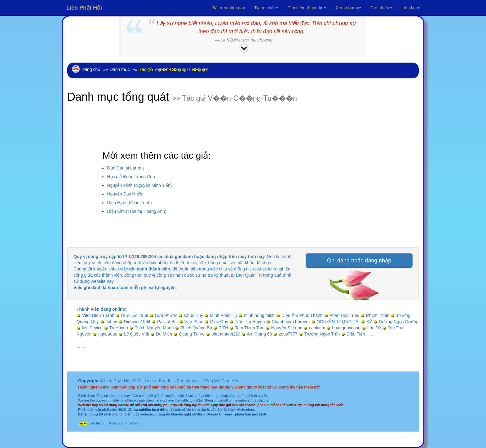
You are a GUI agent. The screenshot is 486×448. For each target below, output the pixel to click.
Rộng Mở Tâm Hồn (221, 381)
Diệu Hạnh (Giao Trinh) (129, 203)
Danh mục (120, 69)
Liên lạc (411, 8)
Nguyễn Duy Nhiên (125, 194)
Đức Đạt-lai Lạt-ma (125, 168)
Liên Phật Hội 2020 (123, 381)
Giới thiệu (381, 8)
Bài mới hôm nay (229, 8)
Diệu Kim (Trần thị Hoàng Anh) (137, 211)
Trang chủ (266, 8)
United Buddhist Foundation (172, 381)
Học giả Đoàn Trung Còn (131, 177)
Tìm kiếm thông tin (307, 8)
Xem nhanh (348, 8)
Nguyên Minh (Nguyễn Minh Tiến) (139, 185)
